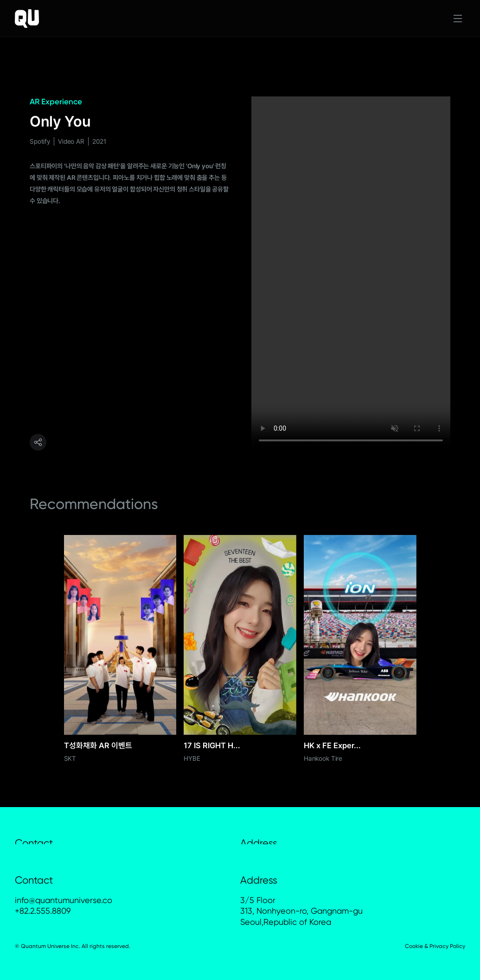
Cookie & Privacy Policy (435, 946)
